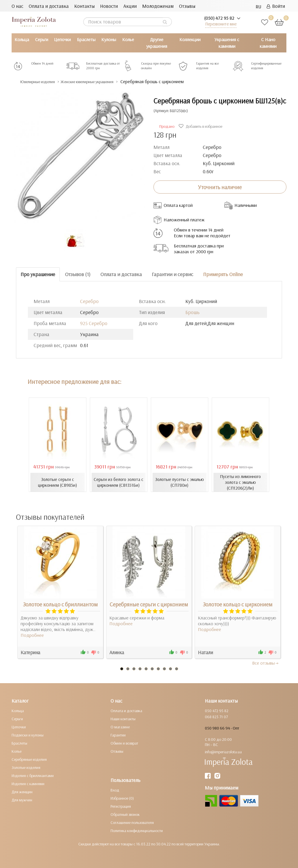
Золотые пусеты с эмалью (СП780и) (180, 482)
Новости (109, 6)
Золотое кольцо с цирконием (238, 604)
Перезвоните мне (221, 24)
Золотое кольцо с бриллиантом (60, 604)
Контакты (84, 6)
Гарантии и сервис (173, 274)
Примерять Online (223, 274)
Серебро (89, 301)
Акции (130, 6)
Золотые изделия (26, 767)
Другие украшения (157, 43)
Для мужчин (22, 800)
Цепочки (62, 39)
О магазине (120, 727)
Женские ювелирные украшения (104, 82)
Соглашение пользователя (132, 822)
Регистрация (121, 806)
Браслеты (86, 39)
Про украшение (38, 274)
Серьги (42, 39)
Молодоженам (158, 6)
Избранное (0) (122, 798)
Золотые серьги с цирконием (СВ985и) (58, 482)
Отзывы (187, 6)
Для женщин (22, 792)
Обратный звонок (125, 814)
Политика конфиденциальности (137, 830)
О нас (17, 6)
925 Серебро (94, 323)
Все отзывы (266, 663)
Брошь (193, 312)
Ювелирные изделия (42, 82)
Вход (115, 790)
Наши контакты (123, 719)
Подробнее (32, 635)
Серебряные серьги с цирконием (149, 604)
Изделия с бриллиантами (33, 775)
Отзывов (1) (78, 274)
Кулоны (109, 39)
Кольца (22, 39)
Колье (128, 39)
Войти (276, 6)
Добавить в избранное (201, 126)
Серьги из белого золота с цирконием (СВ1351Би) (118, 482)
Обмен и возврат (124, 743)
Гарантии (118, 735)
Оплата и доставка (49, 6)
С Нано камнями (268, 43)
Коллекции (190, 39)
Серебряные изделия (29, 759)
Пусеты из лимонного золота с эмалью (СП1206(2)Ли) (241, 482)
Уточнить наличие (220, 187)
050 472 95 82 (217, 710)
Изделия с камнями (28, 783)
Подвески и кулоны (28, 735)
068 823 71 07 (216, 716)
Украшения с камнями (227, 43)
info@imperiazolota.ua (223, 752)
